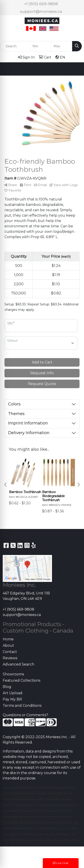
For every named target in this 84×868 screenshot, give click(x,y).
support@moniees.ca (41, 11)
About (8, 645)
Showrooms (13, 674)
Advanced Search (18, 664)
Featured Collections (22, 680)
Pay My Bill (12, 699)
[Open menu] (75, 69)
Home (8, 639)
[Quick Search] (15, 46)
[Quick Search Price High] (62, 46)
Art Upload (13, 693)
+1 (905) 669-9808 (41, 4)
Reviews (10, 658)
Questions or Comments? (25, 715)
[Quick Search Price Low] (41, 46)
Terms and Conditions (22, 706)
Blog (7, 687)
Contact (10, 652)
